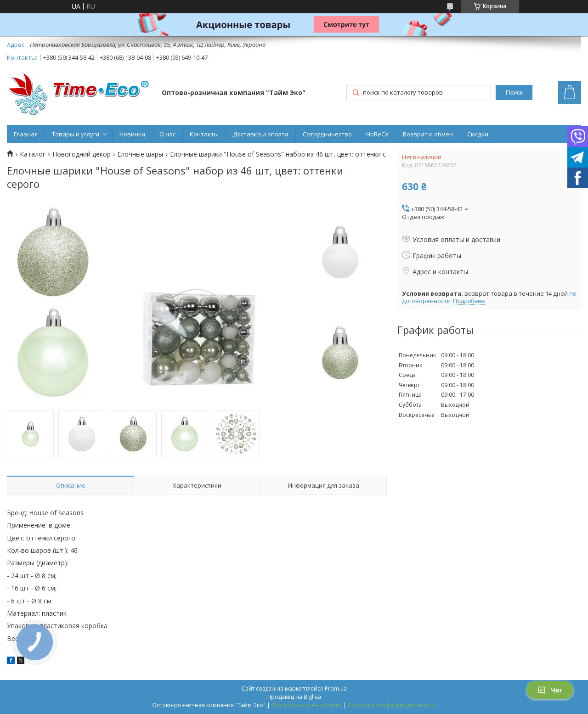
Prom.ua (336, 689)
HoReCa (377, 134)
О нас (167, 134)
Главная (26, 134)
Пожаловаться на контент (307, 705)
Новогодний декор (82, 154)
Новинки (132, 134)
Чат (550, 690)
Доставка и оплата (261, 134)
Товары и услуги (76, 134)
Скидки (478, 134)
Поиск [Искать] (514, 93)
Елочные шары (140, 154)
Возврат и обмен (428, 134)
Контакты (204, 134)
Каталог (33, 154)
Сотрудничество (327, 134)
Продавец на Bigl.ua (294, 697)
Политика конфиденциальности (392, 705)
